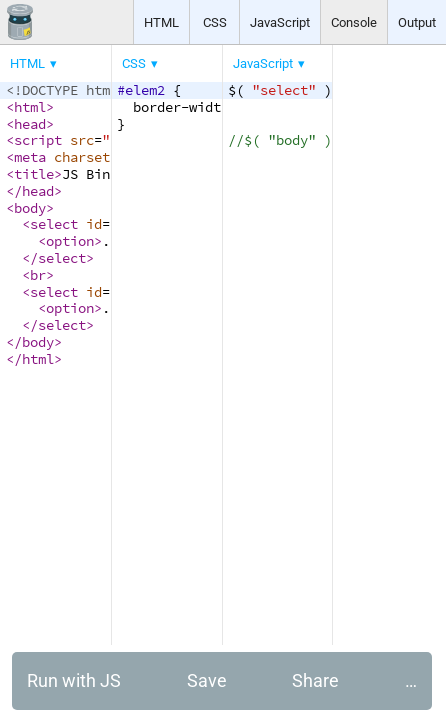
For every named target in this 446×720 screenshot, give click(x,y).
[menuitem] (35, 63)
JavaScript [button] (280, 22)
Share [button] (315, 680)
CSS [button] (215, 22)
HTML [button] (161, 22)
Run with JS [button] (74, 680)
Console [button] (354, 22)
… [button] (411, 680)
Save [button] (207, 680)
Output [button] (417, 22)
